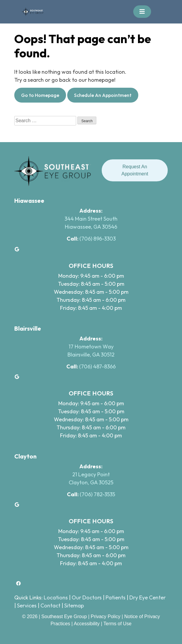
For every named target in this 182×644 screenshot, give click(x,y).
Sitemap (74, 605)
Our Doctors (87, 597)
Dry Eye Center (148, 597)
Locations (56, 597)
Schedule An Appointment (103, 95)
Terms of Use (117, 624)
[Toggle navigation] (142, 12)
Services (27, 605)
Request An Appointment (135, 170)
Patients (116, 597)
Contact (50, 605)
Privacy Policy (106, 616)
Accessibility (87, 624)
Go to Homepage (40, 95)
